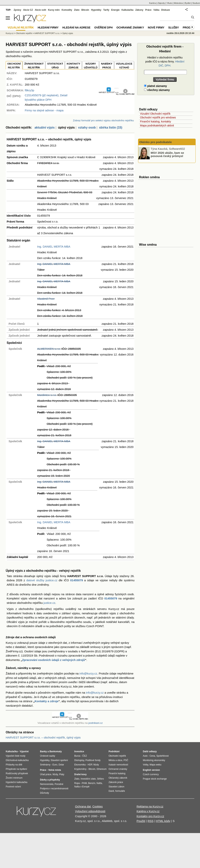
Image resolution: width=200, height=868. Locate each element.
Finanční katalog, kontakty (156, 121)
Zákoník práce (116, 782)
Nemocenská (47, 784)
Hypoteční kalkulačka (16, 782)
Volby (146, 765)
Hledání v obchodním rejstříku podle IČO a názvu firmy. (165, 62)
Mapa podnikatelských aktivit (157, 126)
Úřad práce (46, 774)
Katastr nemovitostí (118, 765)
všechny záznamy (157, 90)
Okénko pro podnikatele (156, 142)
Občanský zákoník (118, 778)
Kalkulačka (128, 10)
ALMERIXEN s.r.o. (49, 349)
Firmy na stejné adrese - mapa (44, 110)
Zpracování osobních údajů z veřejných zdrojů (54, 660)
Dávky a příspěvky (50, 780)
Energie (115, 10)
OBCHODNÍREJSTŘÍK (14, 66)
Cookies (98, 806)
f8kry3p (29, 90)
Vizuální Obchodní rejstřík (155, 114)
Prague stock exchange (155, 779)
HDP (90, 765)
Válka (156, 10)
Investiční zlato (88, 779)
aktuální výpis (45, 128)
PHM (84, 783)
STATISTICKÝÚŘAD (55, 66)
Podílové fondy (93, 760)
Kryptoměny (80, 769)
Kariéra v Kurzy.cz (148, 811)
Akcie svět (40, 10)
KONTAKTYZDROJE (73, 66)
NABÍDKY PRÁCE (107, 66)
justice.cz (49, 603)
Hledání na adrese (76, 28)
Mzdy (55, 774)
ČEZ (85, 756)
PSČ (126, 760)
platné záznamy (155, 86)
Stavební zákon (116, 787)
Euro (55, 765)
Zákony (139, 10)
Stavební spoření (59, 760)
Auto (145, 756)
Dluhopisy (79, 760)
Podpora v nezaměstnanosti (54, 789)
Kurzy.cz (10, 33)
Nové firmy (156, 28)
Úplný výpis (68, 33)
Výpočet (24, 751)
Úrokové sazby (48, 756)
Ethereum (102, 769)
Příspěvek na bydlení (16, 769)
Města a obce (115, 760)
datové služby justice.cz (42, 580)
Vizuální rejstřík (21, 28)
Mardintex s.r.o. (47, 395)
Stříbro (100, 779)
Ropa (77, 783)
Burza (77, 756)
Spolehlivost (163, 756)
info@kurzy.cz (88, 673)
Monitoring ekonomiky (154, 760)
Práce (148, 10)
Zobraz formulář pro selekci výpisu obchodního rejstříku (103, 120)
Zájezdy (161, 3)
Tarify (106, 10)
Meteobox (178, 3)
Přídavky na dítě (14, 765)
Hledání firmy (48, 28)
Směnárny (45, 765)
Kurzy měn (54, 10)
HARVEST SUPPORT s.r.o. (47, 33)
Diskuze (166, 10)
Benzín (92, 783)
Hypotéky (96, 10)
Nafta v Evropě (82, 787)
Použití (141, 821)
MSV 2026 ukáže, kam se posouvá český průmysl (167, 154)
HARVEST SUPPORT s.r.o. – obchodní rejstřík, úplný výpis (43, 737)
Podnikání (114, 751)
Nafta (99, 783)
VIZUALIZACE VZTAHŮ (124, 66)
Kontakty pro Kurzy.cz (150, 816)
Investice (79, 751)
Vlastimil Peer (46, 299)
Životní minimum (14, 778)
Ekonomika (80, 765)
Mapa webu (155, 765)
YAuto (169, 3)
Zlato (77, 10)
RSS (151, 821)
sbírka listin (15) (111, 128)
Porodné (59, 784)
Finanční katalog (117, 773)
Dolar (61, 765)
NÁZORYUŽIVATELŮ (91, 66)
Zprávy (17, 10)
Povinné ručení (13, 787)
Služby (174, 28)
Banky (43, 751)
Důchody (44, 793)
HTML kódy (163, 821)
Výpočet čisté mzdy (16, 756)
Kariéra (152, 3)
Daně (111, 791)
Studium (196, 3)
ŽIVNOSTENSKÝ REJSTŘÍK (34, 66)
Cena (152, 756)
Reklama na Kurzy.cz (150, 806)
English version (151, 770)
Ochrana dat (83, 806)
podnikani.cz (96, 723)
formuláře (120, 791)
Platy (62, 774)
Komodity (67, 10)
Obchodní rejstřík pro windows (158, 117)
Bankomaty (56, 751)
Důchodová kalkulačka (17, 760)
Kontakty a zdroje (47, 701)
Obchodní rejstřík (24, 33)
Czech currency (151, 774)
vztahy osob (87, 128)
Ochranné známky (130, 28)
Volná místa (54, 770)
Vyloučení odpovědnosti (90, 811)
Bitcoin (85, 10)
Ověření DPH (103, 28)
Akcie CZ (28, 10)
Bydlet (188, 3)
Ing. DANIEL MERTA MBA (54, 247)
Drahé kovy (80, 774)
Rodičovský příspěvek (17, 773)
